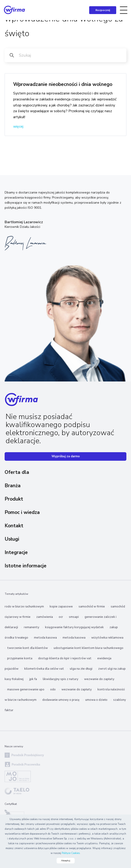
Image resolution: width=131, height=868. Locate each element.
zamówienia (45, 617)
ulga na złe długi (81, 669)
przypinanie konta (20, 658)
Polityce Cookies (71, 853)
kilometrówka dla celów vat (44, 669)
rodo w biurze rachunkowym (24, 607)
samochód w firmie (92, 607)
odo (53, 689)
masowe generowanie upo (26, 689)
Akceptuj (66, 861)
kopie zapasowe (61, 607)
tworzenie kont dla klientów (27, 648)
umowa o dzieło (96, 700)
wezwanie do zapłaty (99, 679)
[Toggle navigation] (124, 10)
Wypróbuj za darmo (66, 456)
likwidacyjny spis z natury (61, 679)
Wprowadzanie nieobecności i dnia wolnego (63, 84)
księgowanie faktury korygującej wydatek (74, 627)
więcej (18, 126)
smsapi (74, 617)
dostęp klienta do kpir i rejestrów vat (65, 658)
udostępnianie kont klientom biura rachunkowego (88, 648)
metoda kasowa (45, 638)
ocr (61, 617)
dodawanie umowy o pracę (61, 700)
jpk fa (33, 679)
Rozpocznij (103, 10)
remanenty (32, 627)
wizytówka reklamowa (107, 638)
